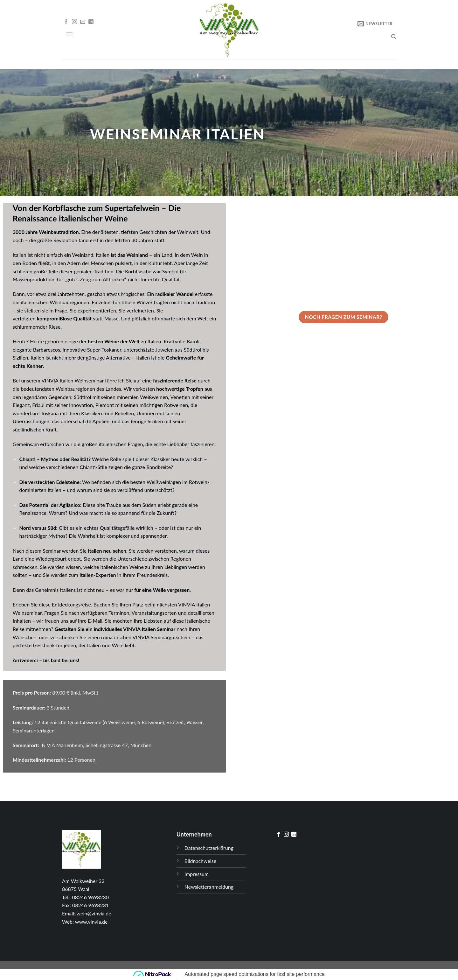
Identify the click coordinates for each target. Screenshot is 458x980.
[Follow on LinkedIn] (91, 22)
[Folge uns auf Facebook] (66, 22)
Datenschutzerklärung (209, 848)
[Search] (394, 37)
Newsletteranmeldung (209, 887)
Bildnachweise (200, 861)
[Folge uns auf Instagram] (74, 22)
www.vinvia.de (91, 922)
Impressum (197, 874)
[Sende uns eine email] (83, 22)
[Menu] (69, 34)
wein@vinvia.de (94, 913)
